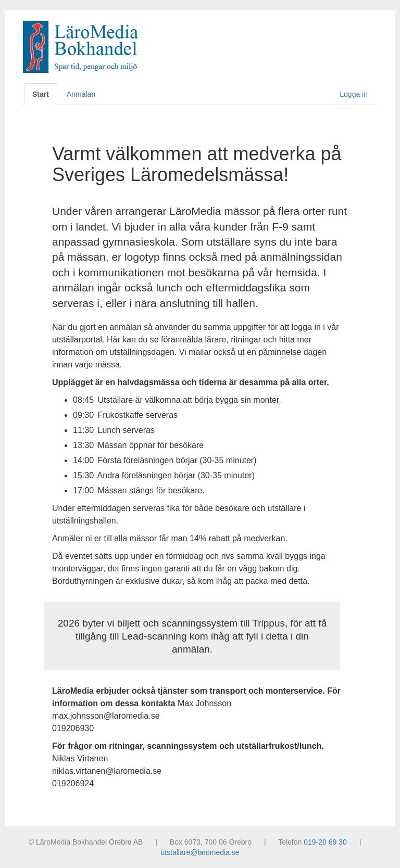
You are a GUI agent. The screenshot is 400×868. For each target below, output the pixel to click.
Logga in (354, 94)
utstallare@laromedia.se (200, 852)
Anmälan (81, 94)
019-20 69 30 (325, 842)
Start (41, 94)
